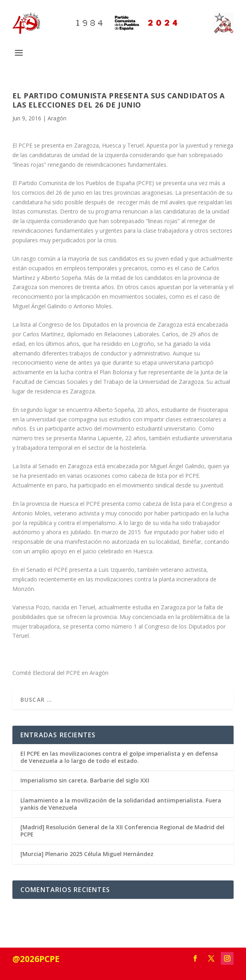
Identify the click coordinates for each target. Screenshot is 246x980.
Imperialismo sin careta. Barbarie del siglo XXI (85, 780)
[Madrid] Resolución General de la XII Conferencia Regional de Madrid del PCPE (122, 831)
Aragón (57, 118)
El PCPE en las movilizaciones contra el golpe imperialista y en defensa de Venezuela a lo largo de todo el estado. (119, 757)
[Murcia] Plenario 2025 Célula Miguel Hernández (87, 854)
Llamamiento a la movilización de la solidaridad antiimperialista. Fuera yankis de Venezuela (121, 804)
